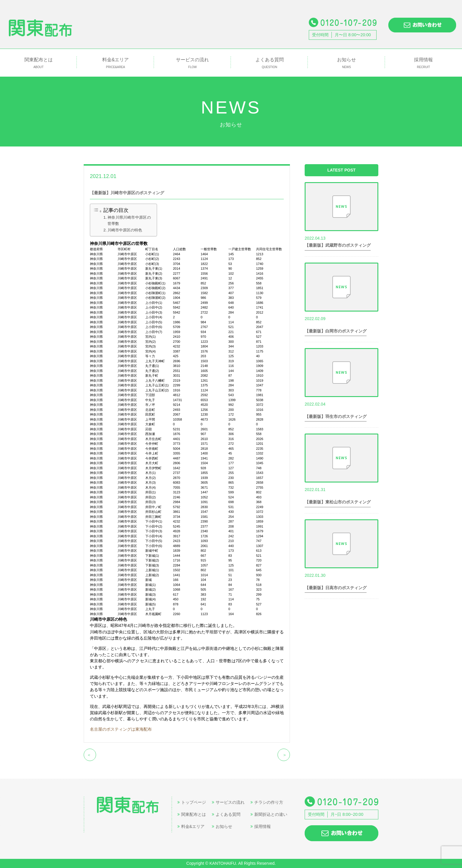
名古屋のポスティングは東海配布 (121, 729)
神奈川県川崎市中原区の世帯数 (129, 220)
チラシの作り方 (267, 802)
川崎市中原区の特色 (125, 230)
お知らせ (346, 63)
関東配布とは (38, 63)
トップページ (192, 802)
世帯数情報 (133, 176)
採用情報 (424, 63)
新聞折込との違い (269, 814)
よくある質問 (269, 63)
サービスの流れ (193, 63)
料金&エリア (115, 63)
